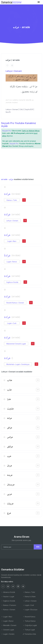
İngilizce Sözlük (12, 282)
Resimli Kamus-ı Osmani (15, 303)
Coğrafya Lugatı (30, 625)
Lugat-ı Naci (12, 241)
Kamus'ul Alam (29, 597)
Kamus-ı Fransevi (9, 605)
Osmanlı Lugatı (8, 630)
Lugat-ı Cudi (12, 323)
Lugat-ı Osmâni (8, 634)
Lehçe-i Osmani (14, 71)
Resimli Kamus (29, 617)
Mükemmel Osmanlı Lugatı (16, 344)
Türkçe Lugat (29, 630)
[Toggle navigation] (39, 2)
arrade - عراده (7, 179)
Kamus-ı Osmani (8, 610)
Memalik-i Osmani (9, 625)
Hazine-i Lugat (8, 597)
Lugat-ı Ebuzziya (30, 610)
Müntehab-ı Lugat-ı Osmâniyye (18, 364)
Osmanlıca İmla (29, 634)
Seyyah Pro (7, 131)
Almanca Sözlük (8, 592)
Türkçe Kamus (29, 621)
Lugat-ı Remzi (12, 262)
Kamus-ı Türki (12, 200)
